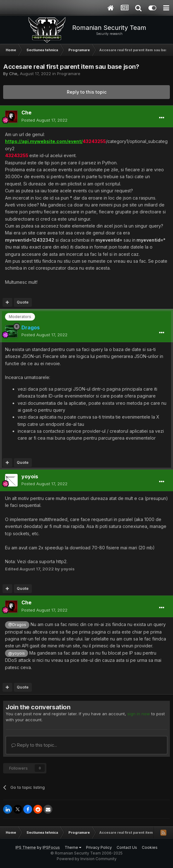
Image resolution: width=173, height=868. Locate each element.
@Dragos (17, 625)
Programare (69, 74)
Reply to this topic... (34, 745)
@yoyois (17, 653)
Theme (73, 847)
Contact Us (127, 847)
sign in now (139, 714)
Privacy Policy (99, 847)
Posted (44, 120)
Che (13, 74)
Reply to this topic (87, 92)
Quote (23, 302)
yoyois (30, 476)
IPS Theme (26, 847)
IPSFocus (51, 847)
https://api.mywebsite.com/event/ (44, 141)
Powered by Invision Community (87, 859)
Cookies (150, 847)
